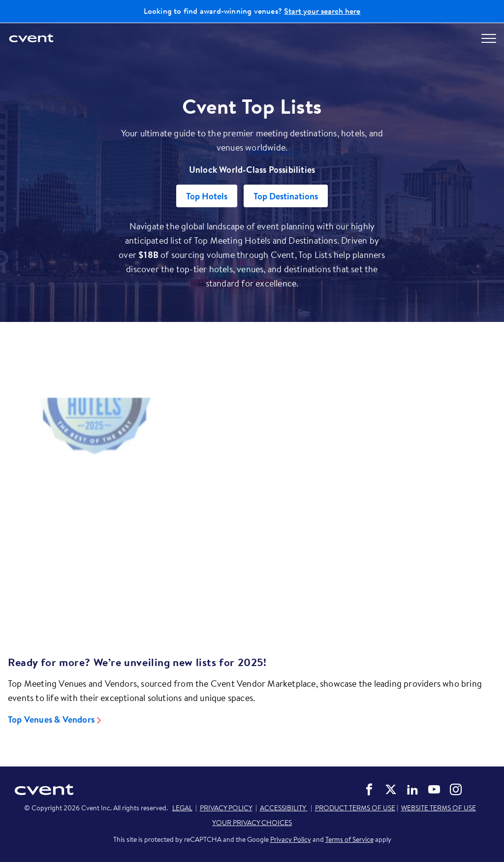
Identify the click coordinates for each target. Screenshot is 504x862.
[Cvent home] (32, 39)
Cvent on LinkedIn (412, 790)
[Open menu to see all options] (489, 38)
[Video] (252, 509)
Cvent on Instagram (456, 790)
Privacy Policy (291, 839)
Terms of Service (349, 839)
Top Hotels (207, 196)
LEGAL (182, 808)
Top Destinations (286, 196)
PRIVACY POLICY (226, 808)
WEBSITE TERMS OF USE (439, 808)
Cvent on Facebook (369, 790)
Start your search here (322, 11)
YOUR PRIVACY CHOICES (252, 823)
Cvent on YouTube (434, 790)
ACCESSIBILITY (284, 808)
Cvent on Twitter (391, 790)
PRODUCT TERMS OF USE (355, 808)
